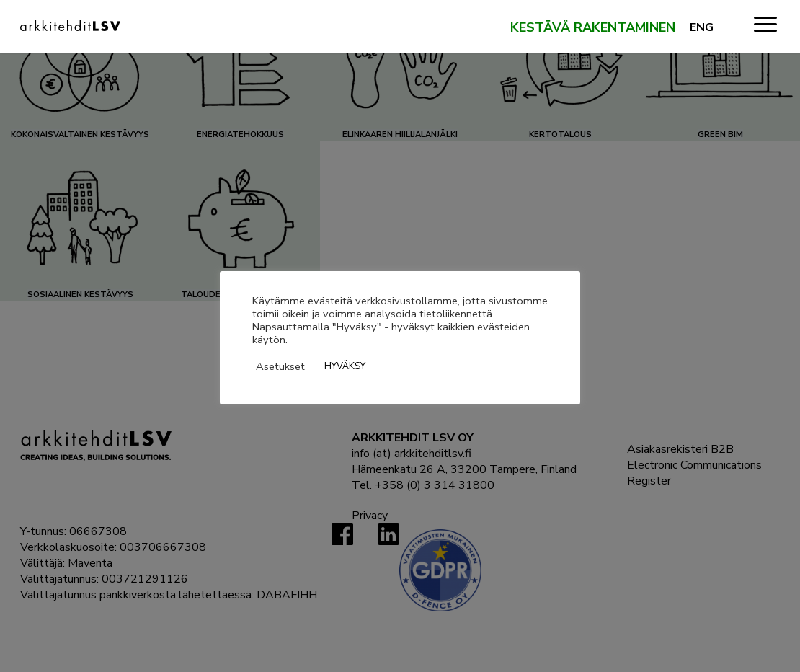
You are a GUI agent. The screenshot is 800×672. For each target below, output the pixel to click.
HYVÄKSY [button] (345, 366)
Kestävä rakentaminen (593, 28)
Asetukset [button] (280, 366)
